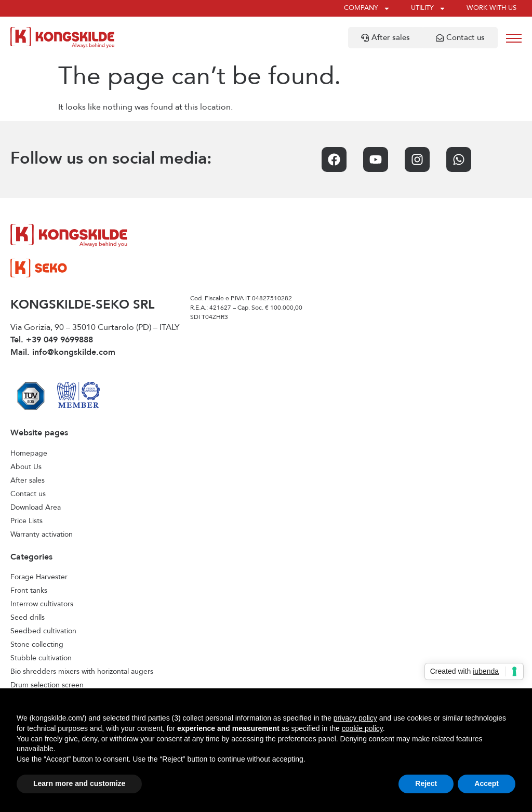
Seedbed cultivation (43, 631)
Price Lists (26, 521)
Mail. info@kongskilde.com (63, 353)
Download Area (36, 508)
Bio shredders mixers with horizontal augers (82, 672)
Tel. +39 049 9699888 (52, 340)
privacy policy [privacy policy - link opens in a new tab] (355, 718)
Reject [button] (426, 783)
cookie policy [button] (362, 728)
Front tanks (29, 591)
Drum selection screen (47, 685)
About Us (26, 467)
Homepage (29, 454)
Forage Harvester (39, 577)
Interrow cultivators (42, 604)
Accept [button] (487, 783)
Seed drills (28, 618)
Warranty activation (42, 535)
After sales (28, 481)
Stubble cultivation (41, 658)
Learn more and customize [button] (79, 783)
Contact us (28, 494)
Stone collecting (37, 645)
